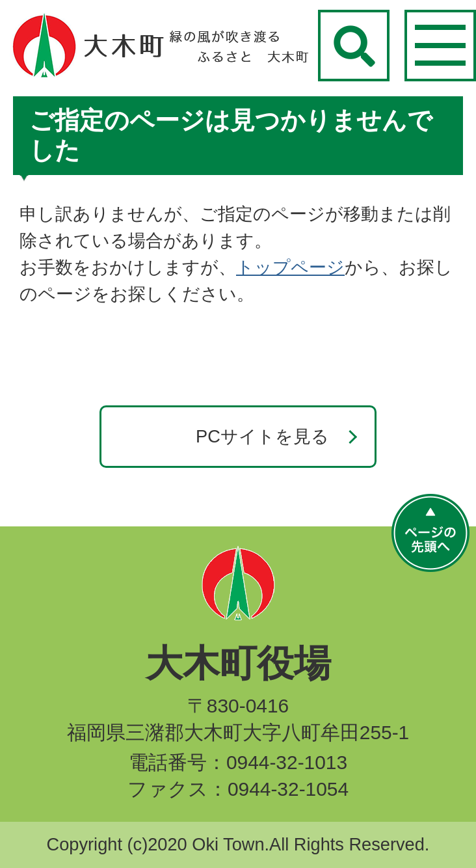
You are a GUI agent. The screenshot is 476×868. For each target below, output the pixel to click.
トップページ (290, 267)
